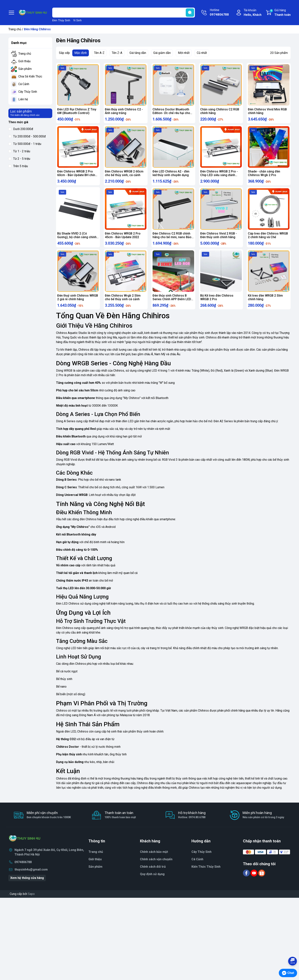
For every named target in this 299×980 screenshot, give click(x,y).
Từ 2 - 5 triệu (19, 159)
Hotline (219, 13)
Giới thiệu (24, 61)
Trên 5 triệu (18, 166)
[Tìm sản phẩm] (124, 13)
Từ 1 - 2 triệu (19, 151)
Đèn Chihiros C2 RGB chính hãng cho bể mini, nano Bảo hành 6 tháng (172, 241)
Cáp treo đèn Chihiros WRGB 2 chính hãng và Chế (268, 239)
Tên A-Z (99, 53)
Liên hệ (23, 99)
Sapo (31, 901)
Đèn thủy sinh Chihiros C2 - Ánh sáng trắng (124, 111)
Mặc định (81, 53)
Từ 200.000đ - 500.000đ (27, 136)
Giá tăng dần (138, 53)
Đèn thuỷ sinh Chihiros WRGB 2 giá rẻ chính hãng (78, 303)
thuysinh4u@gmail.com (31, 877)
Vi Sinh (77, 20)
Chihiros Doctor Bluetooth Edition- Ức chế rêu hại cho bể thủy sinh (171, 113)
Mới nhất (184, 53)
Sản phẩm (25, 69)
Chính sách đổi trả (153, 874)
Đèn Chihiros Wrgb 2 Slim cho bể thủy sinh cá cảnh (123, 303)
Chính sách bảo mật (154, 859)
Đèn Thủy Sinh (61, 20)
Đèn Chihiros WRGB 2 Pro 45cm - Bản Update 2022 (123, 239)
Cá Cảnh (24, 84)
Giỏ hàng (280, 13)
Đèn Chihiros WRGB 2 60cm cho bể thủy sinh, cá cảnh (124, 175)
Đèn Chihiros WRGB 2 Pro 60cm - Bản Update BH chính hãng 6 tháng (77, 177)
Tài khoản (253, 13)
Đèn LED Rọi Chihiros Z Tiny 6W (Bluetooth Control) (77, 111)
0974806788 (23, 870)
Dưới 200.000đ (21, 129)
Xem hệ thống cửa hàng (27, 885)
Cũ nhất (202, 53)
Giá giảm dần (162, 53)
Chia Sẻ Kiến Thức (30, 76)
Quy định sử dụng (152, 882)
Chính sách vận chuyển (156, 867)
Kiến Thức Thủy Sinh (206, 874)
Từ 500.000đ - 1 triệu (25, 144)
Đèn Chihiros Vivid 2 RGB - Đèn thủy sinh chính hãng (219, 239)
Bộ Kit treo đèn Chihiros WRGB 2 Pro (217, 303)
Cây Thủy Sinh (28, 92)
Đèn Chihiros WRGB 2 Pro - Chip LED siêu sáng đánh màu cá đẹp (219, 177)
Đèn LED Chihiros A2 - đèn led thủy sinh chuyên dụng (171, 175)
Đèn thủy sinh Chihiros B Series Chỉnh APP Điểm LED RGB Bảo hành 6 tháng (172, 305)
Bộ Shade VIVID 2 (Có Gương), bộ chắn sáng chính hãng (77, 241)
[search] (190, 13)
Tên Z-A (117, 53)
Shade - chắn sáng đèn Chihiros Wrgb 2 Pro (264, 175)
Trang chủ (15, 29)
